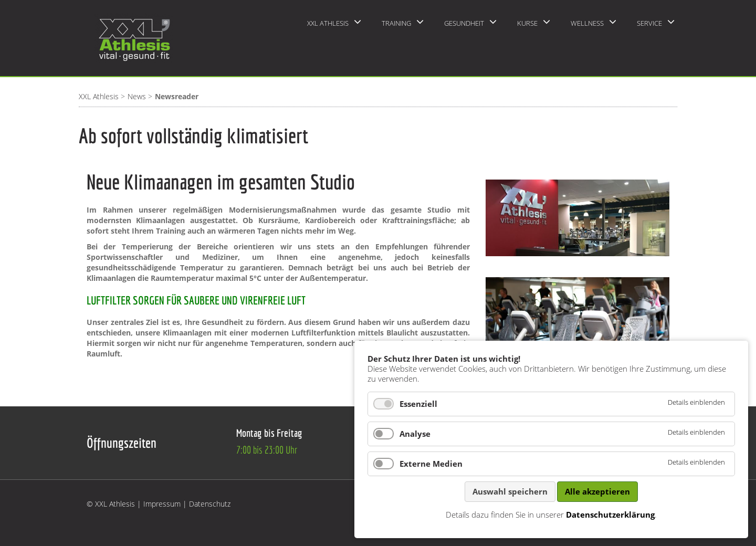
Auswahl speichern (510, 491)
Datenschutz (210, 504)
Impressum (162, 504)
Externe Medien (431, 464)
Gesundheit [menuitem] (464, 23)
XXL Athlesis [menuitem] (328, 23)
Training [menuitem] (396, 23)
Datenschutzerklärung (610, 514)
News (137, 96)
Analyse (415, 434)
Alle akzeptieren (597, 491)
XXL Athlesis (99, 96)
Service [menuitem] (649, 23)
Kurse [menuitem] (527, 23)
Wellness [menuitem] (587, 23)
